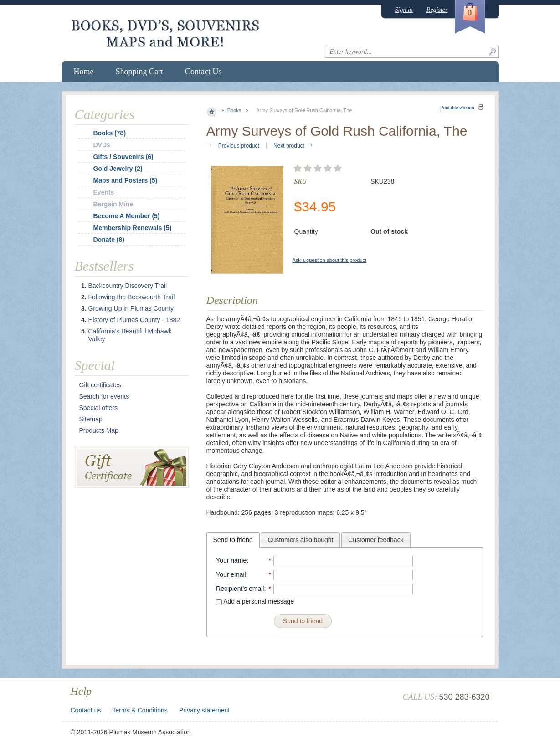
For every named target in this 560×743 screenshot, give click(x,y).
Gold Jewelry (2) (118, 169)
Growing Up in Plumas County (131, 308)
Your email (231, 574)
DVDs (102, 145)
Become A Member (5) (127, 216)
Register (437, 10)
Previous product (234, 146)
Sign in (404, 10)
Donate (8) (109, 240)
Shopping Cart (140, 72)
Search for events (104, 396)
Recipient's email (240, 589)
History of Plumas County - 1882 (134, 320)
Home (84, 72)
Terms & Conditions (140, 710)
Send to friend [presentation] (233, 540)
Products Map (99, 430)
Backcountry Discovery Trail (128, 286)
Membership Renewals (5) (133, 228)
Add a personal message (255, 601)
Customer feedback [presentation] (376, 540)
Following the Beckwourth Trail (132, 297)
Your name (231, 560)
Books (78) (110, 133)
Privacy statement (204, 710)
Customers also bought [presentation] (300, 540)
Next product (294, 146)
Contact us (86, 710)
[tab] (233, 540)
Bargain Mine (113, 204)
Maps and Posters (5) (126, 180)
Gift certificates (100, 385)
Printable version (457, 108)
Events (104, 192)
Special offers (99, 408)
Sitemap (91, 419)
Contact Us (203, 72)
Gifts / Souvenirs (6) (123, 157)
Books (234, 110)
